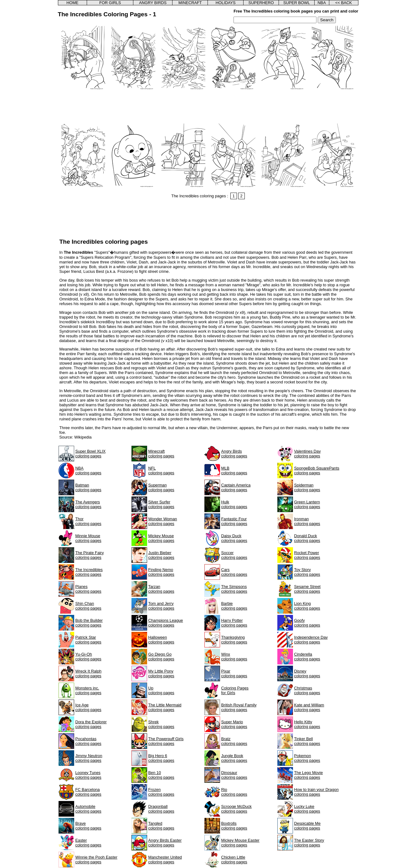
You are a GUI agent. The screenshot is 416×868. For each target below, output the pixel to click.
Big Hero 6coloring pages (161, 758)
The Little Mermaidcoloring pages (165, 707)
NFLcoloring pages (161, 470)
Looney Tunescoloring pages (88, 775)
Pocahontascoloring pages (88, 741)
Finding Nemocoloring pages (161, 572)
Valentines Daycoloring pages (308, 454)
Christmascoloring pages (307, 690)
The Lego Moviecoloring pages (309, 775)
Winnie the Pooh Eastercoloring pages (96, 860)
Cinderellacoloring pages (307, 657)
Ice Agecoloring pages (88, 707)
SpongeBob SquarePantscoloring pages (317, 470)
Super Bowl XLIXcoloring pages (91, 454)
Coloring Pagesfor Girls (235, 690)
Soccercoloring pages (234, 555)
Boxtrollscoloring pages (234, 826)
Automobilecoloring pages (88, 809)
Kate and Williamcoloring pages (309, 707)
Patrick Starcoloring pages (88, 640)
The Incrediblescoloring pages (89, 572)
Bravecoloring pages (88, 826)
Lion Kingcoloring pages (307, 606)
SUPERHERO (261, 3)
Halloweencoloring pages (161, 640)
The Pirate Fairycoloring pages (90, 555)
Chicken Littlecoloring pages (234, 860)
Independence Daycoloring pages (311, 640)
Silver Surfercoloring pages (161, 504)
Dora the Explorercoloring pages (91, 724)
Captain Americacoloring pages (236, 487)
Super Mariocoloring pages (234, 724)
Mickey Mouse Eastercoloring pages (240, 843)
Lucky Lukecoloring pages (307, 809)
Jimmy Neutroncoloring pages (89, 758)
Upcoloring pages (161, 690)
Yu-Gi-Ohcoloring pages (88, 657)
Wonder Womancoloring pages (163, 521)
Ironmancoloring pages (307, 521)
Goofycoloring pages (307, 623)
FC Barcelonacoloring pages (88, 792)
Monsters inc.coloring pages (88, 690)
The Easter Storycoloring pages (309, 843)
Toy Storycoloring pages (307, 572)
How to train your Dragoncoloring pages (316, 792)
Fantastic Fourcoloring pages (234, 521)
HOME (72, 3)
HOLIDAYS (226, 3)
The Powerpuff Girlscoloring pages (166, 741)
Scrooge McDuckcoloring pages (236, 809)
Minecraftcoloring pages (161, 454)
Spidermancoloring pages (307, 487)
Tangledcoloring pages (161, 826)
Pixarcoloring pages (234, 673)
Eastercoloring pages (88, 843)
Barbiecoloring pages (234, 606)
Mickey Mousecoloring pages (161, 538)
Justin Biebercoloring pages (161, 555)
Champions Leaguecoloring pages (166, 623)
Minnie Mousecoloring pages (88, 538)
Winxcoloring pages (234, 657)
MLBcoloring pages (234, 470)
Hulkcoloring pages (234, 504)
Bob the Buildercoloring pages (89, 623)
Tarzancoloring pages (161, 589)
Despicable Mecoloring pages (308, 826)
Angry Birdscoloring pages (234, 454)
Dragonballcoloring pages (161, 809)
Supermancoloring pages (161, 487)
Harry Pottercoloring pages (234, 623)
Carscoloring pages (234, 572)
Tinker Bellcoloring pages (307, 741)
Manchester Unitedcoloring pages (165, 860)
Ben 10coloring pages (161, 775)
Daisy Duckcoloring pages (234, 538)
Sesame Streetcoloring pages (308, 589)
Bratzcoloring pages (234, 741)
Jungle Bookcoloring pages (234, 758)
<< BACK (344, 3)
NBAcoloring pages (88, 470)
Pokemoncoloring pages (307, 758)
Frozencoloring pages (161, 792)
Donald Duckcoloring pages (307, 538)
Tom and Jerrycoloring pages (161, 606)
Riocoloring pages (234, 792)
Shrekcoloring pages (161, 724)
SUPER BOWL (297, 3)
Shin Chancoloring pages (88, 606)
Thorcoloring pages (88, 521)
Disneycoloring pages (307, 673)
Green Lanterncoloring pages (307, 504)
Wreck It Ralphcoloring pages (89, 673)
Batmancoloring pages (88, 487)
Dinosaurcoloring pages (234, 775)
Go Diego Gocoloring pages (161, 657)
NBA (322, 3)
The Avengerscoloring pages (88, 504)
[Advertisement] (208, 107)
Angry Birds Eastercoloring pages (165, 843)
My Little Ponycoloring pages (161, 673)
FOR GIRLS (110, 3)
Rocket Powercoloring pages (307, 555)
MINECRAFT (190, 3)
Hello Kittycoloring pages (307, 724)
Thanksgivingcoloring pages (234, 640)
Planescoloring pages (88, 589)
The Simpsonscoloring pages (234, 589)
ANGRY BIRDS (153, 3)
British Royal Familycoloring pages (239, 707)
